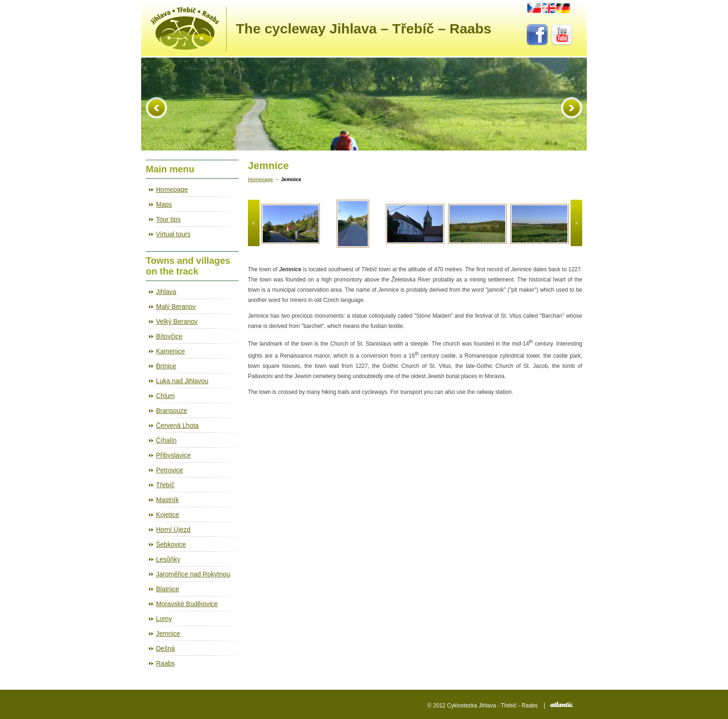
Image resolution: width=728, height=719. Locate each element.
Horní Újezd (173, 529)
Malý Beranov (176, 307)
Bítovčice (169, 336)
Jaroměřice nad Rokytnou (193, 574)
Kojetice (168, 515)
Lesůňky (168, 559)
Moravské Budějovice (187, 604)
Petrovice (169, 470)
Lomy (164, 619)
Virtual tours (173, 234)
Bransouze (172, 411)
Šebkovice (171, 544)
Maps (164, 204)
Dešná (165, 648)
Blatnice (168, 589)
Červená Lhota (177, 425)
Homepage (172, 190)
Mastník (167, 500)
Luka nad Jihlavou (182, 381)
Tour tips (168, 219)
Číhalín (166, 440)
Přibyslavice (173, 455)
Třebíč (165, 485)
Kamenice (170, 351)
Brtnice (166, 366)
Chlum (165, 396)
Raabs (165, 663)
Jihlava (166, 292)
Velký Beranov (177, 321)
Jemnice (168, 634)
